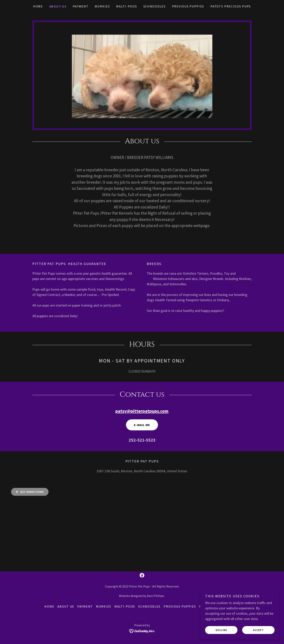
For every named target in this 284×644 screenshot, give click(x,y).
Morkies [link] (102, 6)
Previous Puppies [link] (188, 6)
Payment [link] (81, 6)
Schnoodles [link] (155, 6)
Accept (258, 630)
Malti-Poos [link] (127, 6)
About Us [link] (58, 6)
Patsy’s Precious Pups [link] (231, 6)
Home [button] (49, 606)
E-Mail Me (142, 425)
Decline (221, 630)
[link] (142, 575)
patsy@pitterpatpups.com (142, 411)
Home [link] (38, 6)
